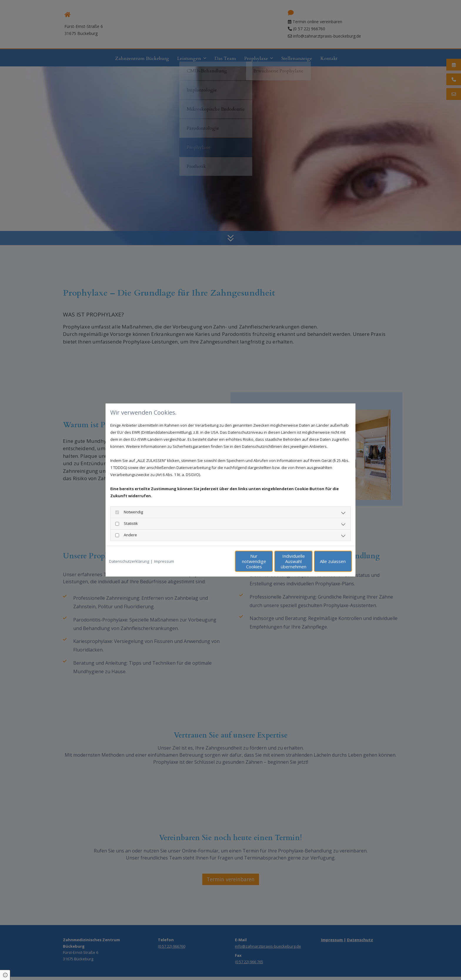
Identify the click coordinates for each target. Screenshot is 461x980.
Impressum (164, 561)
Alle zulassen (325, 561)
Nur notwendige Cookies (213, 561)
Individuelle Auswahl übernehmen (269, 561)
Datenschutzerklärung (129, 561)
